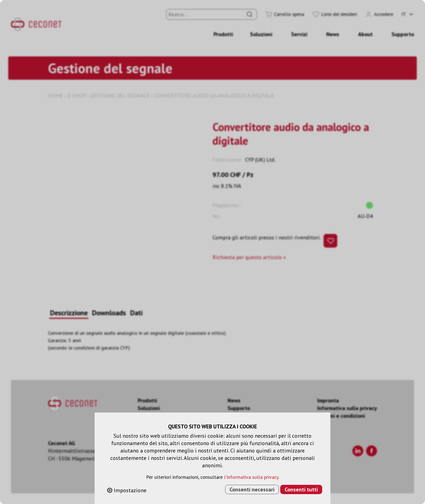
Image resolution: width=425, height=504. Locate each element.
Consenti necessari (252, 489)
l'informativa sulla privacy (251, 477)
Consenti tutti (301, 489)
